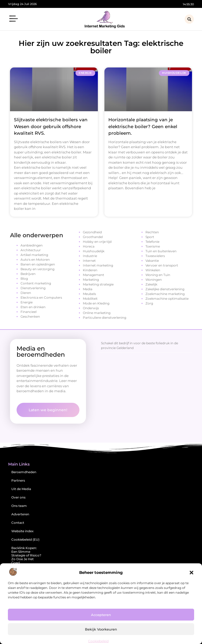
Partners (18, 480)
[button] (191, 573)
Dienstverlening (33, 288)
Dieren (26, 293)
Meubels (89, 294)
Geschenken (30, 316)
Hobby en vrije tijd (97, 242)
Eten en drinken (33, 307)
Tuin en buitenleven (161, 251)
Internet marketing (98, 265)
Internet (89, 261)
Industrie (90, 256)
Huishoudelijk (94, 251)
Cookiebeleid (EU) (25, 539)
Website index (22, 531)
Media (88, 289)
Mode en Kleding (96, 303)
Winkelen (153, 270)
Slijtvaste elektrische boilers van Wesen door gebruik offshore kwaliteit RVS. (51, 126)
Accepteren (101, 615)
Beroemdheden (24, 472)
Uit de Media (21, 489)
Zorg (149, 303)
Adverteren (20, 514)
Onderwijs (91, 308)
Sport (150, 237)
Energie (27, 302)
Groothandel (93, 237)
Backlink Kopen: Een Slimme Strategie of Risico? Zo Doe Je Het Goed (26, 555)
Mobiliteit (90, 299)
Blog (24, 279)
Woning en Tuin (158, 275)
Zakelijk (151, 284)
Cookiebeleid (98, 641)
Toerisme (153, 246)
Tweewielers (155, 256)
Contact (18, 523)
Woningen (154, 280)
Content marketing (36, 283)
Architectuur (31, 250)
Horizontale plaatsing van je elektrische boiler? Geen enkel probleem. (143, 126)
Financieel (29, 312)
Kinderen (90, 270)
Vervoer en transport (162, 265)
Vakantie (152, 261)
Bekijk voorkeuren (101, 629)
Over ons (18, 497)
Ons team (19, 506)
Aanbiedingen (32, 245)
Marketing (91, 280)
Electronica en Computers (41, 297)
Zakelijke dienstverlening (165, 289)
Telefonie (152, 242)
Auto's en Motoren (35, 260)
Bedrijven (28, 274)
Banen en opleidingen (38, 264)
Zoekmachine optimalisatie (167, 299)
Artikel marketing (34, 255)
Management (94, 275)
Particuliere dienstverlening (105, 318)
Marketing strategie (98, 284)
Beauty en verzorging (37, 269)
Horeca (89, 246)
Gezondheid (92, 232)
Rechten (152, 232)
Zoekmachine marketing (165, 294)
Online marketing (97, 313)
